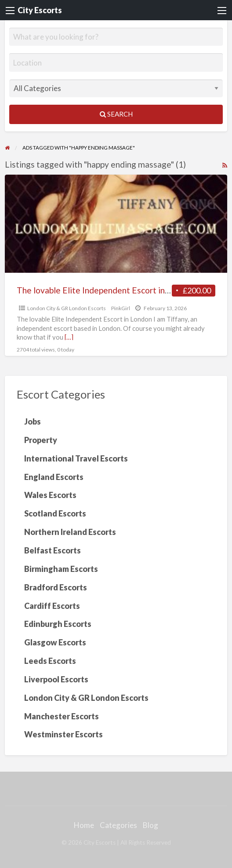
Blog (150, 825)
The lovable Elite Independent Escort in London (106, 290)
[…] (69, 337)
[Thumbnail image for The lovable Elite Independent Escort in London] (116, 224)
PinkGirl (121, 308)
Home (84, 825)
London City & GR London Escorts (67, 308)
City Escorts (40, 10)
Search (116, 114)
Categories (118, 825)
